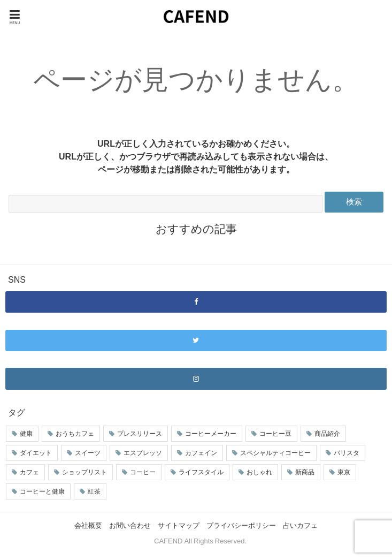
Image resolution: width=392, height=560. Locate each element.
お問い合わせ (130, 525)
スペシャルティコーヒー (275, 453)
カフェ (29, 472)
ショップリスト (84, 472)
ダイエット (36, 453)
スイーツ (88, 453)
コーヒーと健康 (42, 491)
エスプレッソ (143, 453)
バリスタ (347, 453)
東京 (344, 472)
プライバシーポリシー (241, 525)
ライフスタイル (201, 472)
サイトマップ (179, 525)
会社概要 (88, 525)
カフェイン (201, 453)
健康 (26, 434)
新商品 (305, 472)
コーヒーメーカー (211, 434)
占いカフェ (300, 525)
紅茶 (94, 491)
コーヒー (143, 472)
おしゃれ (259, 472)
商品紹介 (327, 434)
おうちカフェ (75, 434)
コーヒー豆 (275, 434)
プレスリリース (140, 434)
